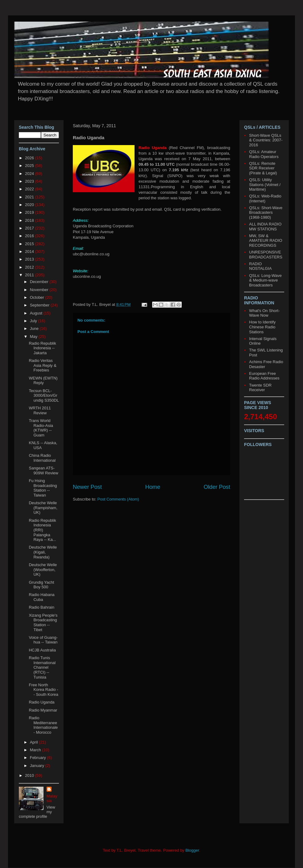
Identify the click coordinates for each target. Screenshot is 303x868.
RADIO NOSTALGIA (260, 266)
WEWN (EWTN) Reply (43, 381)
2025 (30, 166)
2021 (30, 197)
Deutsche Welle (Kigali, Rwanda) (43, 552)
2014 (30, 251)
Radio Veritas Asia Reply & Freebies (42, 365)
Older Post (217, 487)
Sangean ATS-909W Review (43, 471)
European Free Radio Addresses (264, 376)
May (34, 337)
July (34, 321)
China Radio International (42, 458)
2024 (30, 174)
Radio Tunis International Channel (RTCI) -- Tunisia (42, 667)
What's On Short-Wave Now (264, 313)
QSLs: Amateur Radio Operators (264, 154)
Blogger (192, 850)
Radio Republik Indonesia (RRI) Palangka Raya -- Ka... (42, 530)
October (38, 297)
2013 (30, 259)
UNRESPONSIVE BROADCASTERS (266, 255)
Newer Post (87, 487)
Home (153, 487)
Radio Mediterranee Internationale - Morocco (43, 725)
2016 (30, 236)
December (40, 282)
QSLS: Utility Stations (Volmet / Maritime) (265, 185)
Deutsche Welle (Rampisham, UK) (43, 508)
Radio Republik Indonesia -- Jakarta (42, 348)
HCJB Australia (42, 650)
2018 (30, 220)
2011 (30, 275)
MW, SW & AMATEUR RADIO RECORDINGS (266, 241)
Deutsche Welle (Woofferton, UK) (43, 570)
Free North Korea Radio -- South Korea (43, 690)
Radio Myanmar (43, 710)
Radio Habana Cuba (42, 597)
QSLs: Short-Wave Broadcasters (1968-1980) (266, 213)
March (36, 750)
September (40, 305)
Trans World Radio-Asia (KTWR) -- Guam (41, 428)
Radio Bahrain (41, 607)
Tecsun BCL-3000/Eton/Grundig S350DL (44, 395)
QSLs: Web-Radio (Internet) (265, 199)
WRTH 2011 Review (40, 410)
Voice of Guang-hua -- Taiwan (43, 640)
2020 (30, 205)
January (38, 766)
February (39, 758)
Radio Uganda (42, 702)
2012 (30, 267)
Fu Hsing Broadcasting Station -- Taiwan (43, 488)
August (37, 313)
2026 (30, 158)
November (40, 290)
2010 (30, 775)
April (35, 742)
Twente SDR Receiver (260, 388)
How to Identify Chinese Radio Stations (262, 327)
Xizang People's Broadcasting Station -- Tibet (43, 623)
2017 (30, 228)
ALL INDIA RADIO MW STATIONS (265, 227)
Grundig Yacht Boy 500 (41, 585)
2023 (30, 181)
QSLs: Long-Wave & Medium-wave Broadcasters (265, 280)
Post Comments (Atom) (118, 499)
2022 (30, 189)
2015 (30, 244)
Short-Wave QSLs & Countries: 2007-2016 (266, 140)
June (35, 329)
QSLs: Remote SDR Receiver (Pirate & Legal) (263, 168)
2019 (30, 212)
